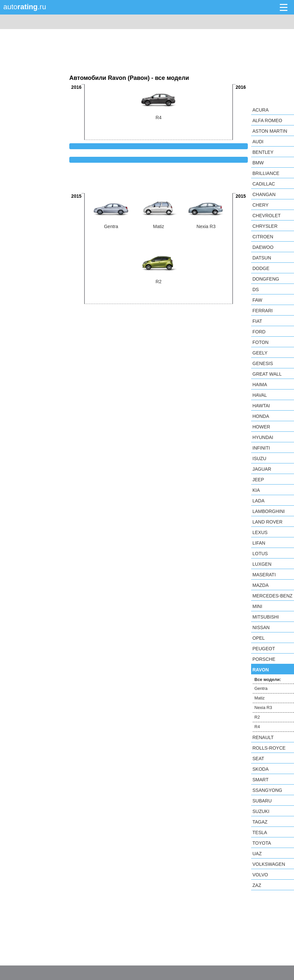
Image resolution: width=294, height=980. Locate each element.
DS (256, 289)
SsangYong (267, 790)
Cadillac (264, 184)
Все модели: (268, 679)
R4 (257, 727)
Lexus (260, 532)
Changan (264, 194)
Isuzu (259, 458)
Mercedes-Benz (272, 596)
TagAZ (260, 822)
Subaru (262, 801)
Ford (259, 332)
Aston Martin (270, 131)
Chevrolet (267, 216)
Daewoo (263, 247)
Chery (261, 205)
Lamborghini (269, 511)
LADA (259, 501)
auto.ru (25, 7)
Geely (260, 353)
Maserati (264, 575)
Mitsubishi (266, 617)
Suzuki (261, 811)
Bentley (263, 152)
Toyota (262, 843)
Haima (260, 385)
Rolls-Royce (269, 748)
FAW (257, 300)
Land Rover (267, 522)
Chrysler (265, 226)
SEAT (258, 759)
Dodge (261, 268)
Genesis (263, 363)
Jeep (258, 480)
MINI (257, 606)
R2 (257, 717)
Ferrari (262, 311)
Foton (261, 342)
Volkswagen (269, 864)
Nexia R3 (263, 708)
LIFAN (259, 543)
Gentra (261, 688)
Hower (261, 427)
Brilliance (266, 173)
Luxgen (262, 564)
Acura (261, 110)
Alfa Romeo (267, 120)
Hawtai (261, 406)
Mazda (261, 585)
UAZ (257, 854)
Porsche (264, 659)
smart (261, 780)
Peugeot (264, 649)
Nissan (261, 627)
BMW (258, 163)
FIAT (257, 321)
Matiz (260, 698)
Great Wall (267, 374)
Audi (258, 142)
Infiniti (261, 448)
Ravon (261, 670)
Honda (261, 416)
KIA (256, 490)
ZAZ (257, 885)
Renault (263, 737)
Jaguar (262, 469)
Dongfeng (266, 279)
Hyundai (263, 437)
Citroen (263, 237)
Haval (260, 395)
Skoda (261, 769)
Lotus (260, 554)
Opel (259, 638)
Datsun (262, 258)
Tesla (260, 832)
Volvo (260, 875)
